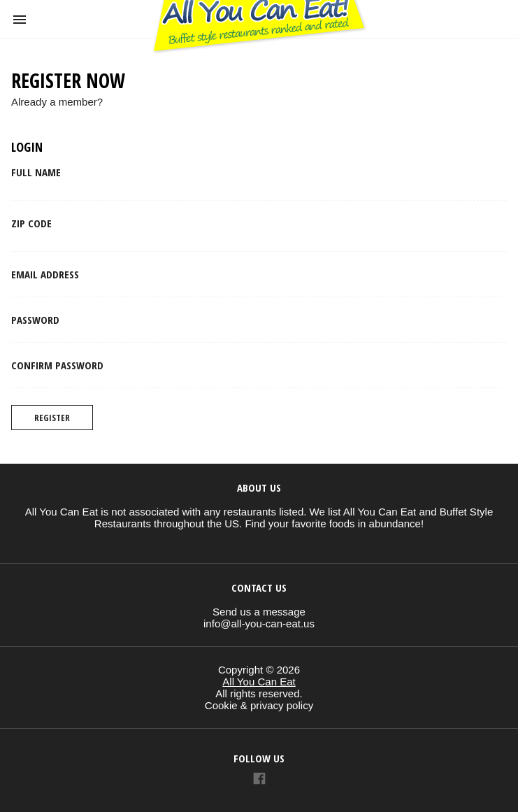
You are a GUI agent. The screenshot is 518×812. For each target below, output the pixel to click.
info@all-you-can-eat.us (259, 624)
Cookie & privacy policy (259, 705)
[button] (20, 20)
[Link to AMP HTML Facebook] (259, 780)
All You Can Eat (259, 682)
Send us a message (259, 612)
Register (52, 418)
